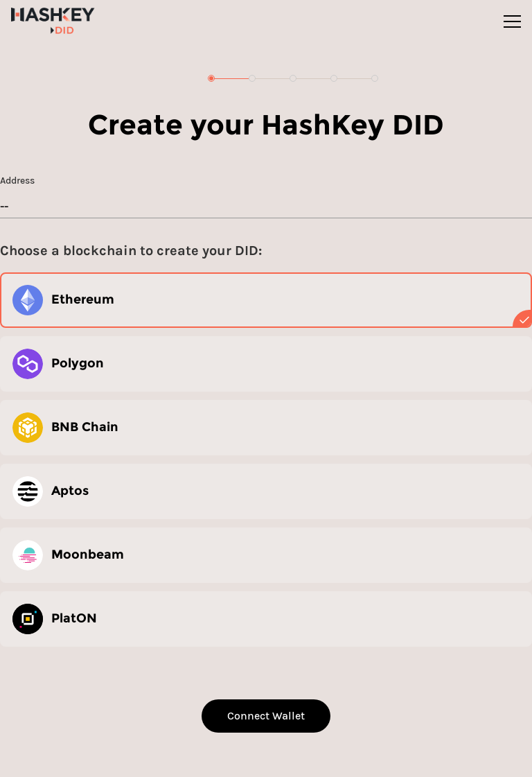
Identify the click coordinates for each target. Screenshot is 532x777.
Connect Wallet (266, 716)
